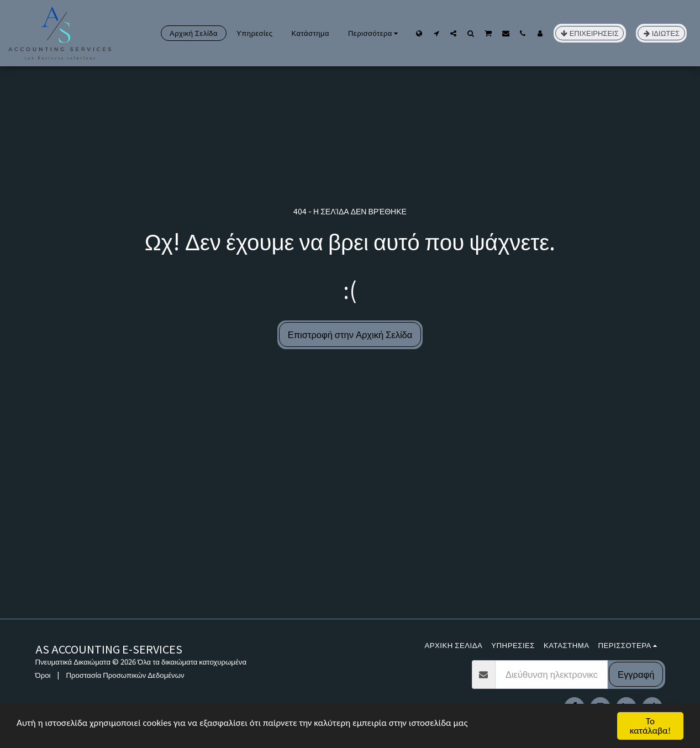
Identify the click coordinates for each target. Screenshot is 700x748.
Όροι (43, 675)
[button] (436, 33)
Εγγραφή (636, 674)
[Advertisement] (350, 536)
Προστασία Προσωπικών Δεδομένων (125, 675)
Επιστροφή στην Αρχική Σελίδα (350, 334)
